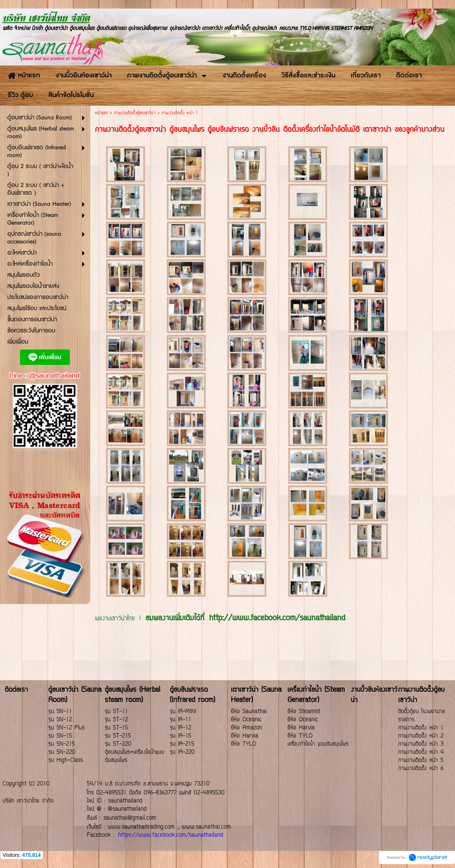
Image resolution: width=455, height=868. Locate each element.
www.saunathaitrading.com (141, 827)
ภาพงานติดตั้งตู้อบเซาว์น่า (135, 113)
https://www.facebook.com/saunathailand (171, 835)
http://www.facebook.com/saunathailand (277, 619)
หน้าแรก (101, 113)
